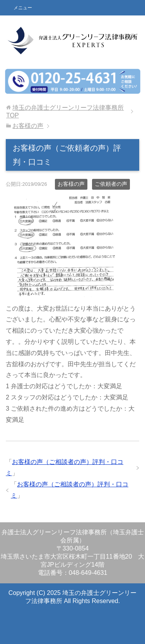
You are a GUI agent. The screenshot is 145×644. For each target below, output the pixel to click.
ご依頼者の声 (111, 184)
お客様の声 (71, 184)
